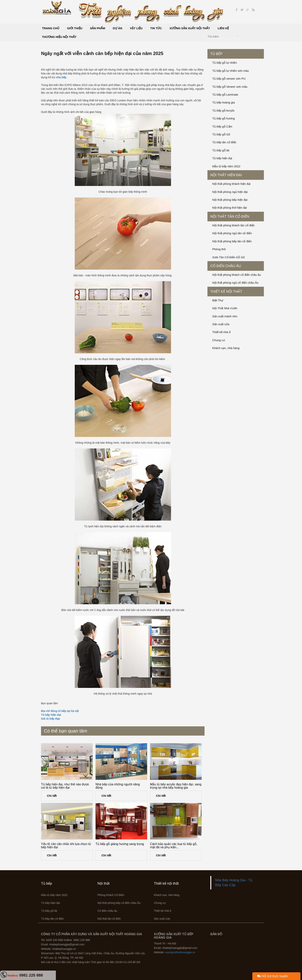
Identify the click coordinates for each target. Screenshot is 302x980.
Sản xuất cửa (221, 324)
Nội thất (104, 883)
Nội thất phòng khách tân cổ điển (233, 225)
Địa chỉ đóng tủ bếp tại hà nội (60, 711)
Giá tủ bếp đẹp (50, 719)
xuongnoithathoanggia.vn (180, 952)
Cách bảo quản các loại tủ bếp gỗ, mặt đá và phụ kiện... (174, 846)
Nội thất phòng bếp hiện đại (230, 200)
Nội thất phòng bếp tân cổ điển (232, 241)
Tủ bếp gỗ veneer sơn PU (229, 79)
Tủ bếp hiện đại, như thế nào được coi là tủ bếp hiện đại (65, 786)
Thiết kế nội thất (226, 292)
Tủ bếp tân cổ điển (224, 142)
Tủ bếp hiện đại (51, 715)
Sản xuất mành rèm (225, 316)
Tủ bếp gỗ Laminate (225, 95)
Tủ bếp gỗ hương (224, 118)
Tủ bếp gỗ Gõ (221, 134)
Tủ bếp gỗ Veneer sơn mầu (230, 87)
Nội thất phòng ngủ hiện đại (230, 192)
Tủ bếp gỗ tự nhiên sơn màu (231, 71)
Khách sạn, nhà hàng (226, 348)
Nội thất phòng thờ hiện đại (230, 208)
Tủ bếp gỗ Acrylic (223, 110)
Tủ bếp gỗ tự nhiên (225, 63)
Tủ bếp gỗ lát (221, 150)
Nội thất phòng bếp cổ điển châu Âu (119, 903)
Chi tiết (52, 796)
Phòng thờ (219, 249)
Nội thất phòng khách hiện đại (231, 184)
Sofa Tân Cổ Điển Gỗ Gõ (228, 257)
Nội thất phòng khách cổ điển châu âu (237, 275)
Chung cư (219, 340)
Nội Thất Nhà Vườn (225, 308)
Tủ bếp (216, 54)
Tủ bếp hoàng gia (224, 102)
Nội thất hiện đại (226, 175)
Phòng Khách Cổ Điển (111, 895)
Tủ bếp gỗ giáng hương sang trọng (120, 844)
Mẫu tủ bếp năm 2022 (226, 166)
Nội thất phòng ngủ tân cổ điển (232, 233)
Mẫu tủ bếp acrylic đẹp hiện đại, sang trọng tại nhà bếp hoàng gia (176, 786)
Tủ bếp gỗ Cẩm (222, 126)
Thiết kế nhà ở (221, 332)
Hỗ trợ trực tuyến (273, 976)
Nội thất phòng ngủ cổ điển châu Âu (235, 283)
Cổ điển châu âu (226, 266)
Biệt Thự (218, 300)
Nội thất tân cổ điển (230, 217)
